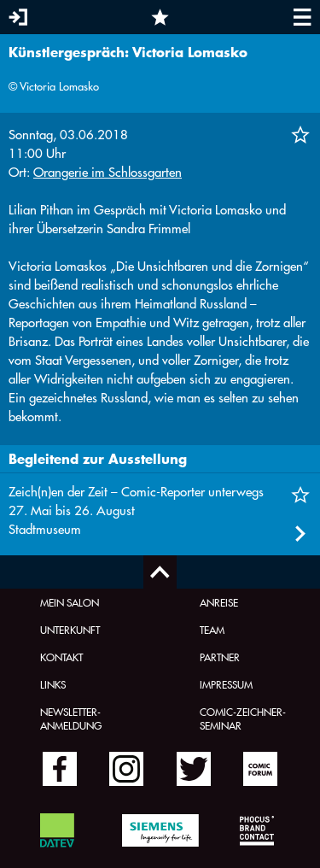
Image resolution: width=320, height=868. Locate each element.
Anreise (219, 602)
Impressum (226, 684)
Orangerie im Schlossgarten (108, 172)
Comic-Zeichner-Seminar (243, 718)
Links (53, 684)
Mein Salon (70, 602)
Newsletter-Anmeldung (71, 718)
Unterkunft (70, 630)
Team (212, 630)
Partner (220, 657)
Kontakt (61, 657)
